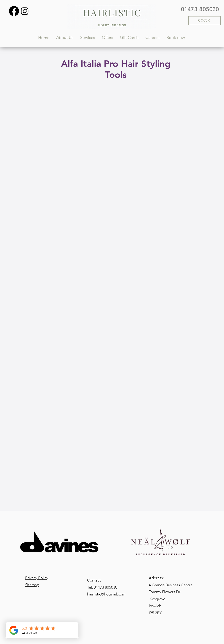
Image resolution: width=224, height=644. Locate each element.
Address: (157, 578)
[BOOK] (204, 21)
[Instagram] (25, 11)
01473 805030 (105, 587)
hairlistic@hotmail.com (106, 594)
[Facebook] (14, 11)
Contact (94, 580)
